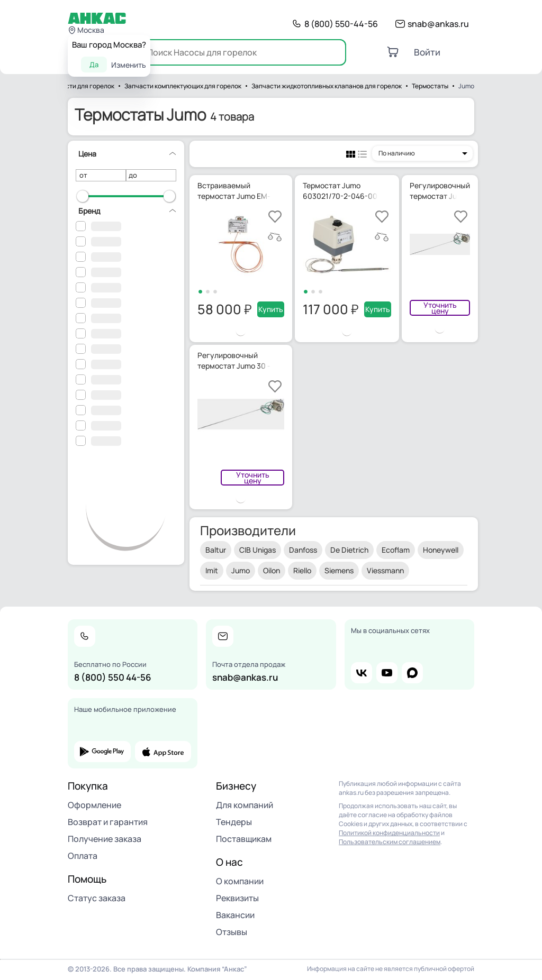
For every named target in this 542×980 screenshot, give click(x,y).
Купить (271, 309)
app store (163, 752)
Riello (302, 570)
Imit (212, 570)
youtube (387, 673)
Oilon (272, 570)
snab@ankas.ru (438, 24)
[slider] (83, 196)
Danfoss (303, 550)
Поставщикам (244, 839)
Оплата (83, 856)
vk (362, 673)
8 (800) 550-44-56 (341, 24)
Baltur (216, 550)
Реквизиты (237, 898)
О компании (240, 881)
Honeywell (441, 550)
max (412, 673)
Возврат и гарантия (108, 822)
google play (102, 752)
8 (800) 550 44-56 (113, 677)
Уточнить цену (440, 308)
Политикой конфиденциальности (389, 833)
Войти (427, 52)
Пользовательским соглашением (390, 842)
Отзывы (232, 932)
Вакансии (235, 915)
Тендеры (234, 822)
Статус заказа (97, 898)
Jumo (241, 570)
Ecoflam (396, 550)
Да (94, 65)
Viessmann (385, 570)
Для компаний (245, 805)
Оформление (94, 805)
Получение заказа (105, 839)
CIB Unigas (258, 550)
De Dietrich (349, 550)
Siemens (339, 570)
